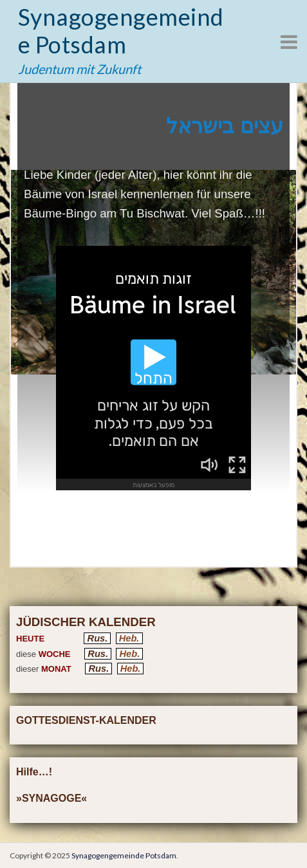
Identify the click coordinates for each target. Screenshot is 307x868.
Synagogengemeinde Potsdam (121, 31)
